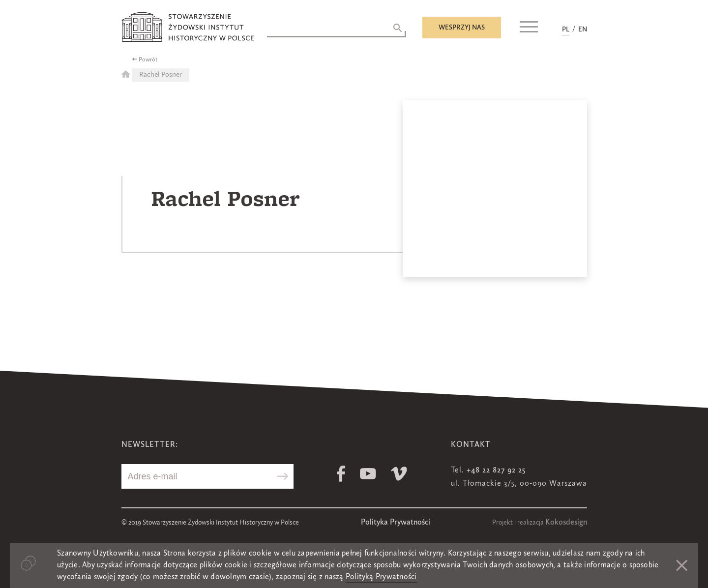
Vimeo (399, 474)
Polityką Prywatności (381, 577)
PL (566, 29)
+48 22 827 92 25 (496, 470)
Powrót (148, 60)
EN (583, 29)
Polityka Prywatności (396, 523)
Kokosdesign (566, 523)
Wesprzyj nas (462, 28)
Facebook (341, 474)
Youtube (368, 474)
